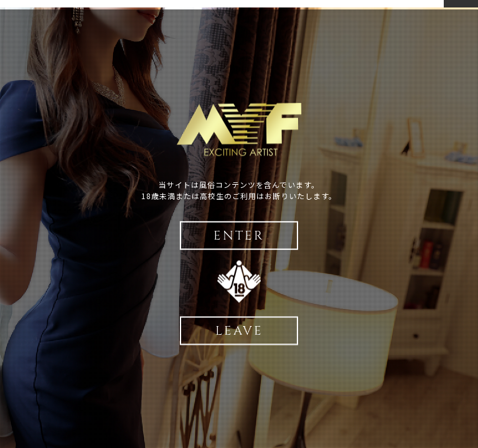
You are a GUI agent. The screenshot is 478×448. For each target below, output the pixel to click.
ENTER (239, 236)
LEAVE (239, 331)
